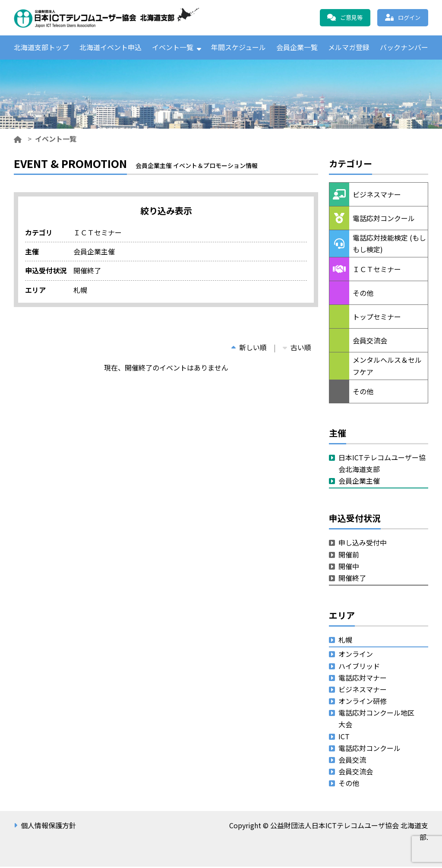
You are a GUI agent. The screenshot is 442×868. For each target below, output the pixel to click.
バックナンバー (404, 48)
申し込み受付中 (363, 544)
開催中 (349, 567)
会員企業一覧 (297, 48)
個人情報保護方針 (48, 827)
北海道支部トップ (41, 48)
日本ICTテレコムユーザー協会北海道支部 (382, 464)
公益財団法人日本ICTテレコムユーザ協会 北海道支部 (107, 18)
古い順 (297, 348)
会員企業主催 (359, 482)
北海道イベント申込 (110, 48)
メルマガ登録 (349, 48)
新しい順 (249, 348)
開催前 (349, 556)
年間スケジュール (238, 48)
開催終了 (352, 579)
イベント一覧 (173, 48)
